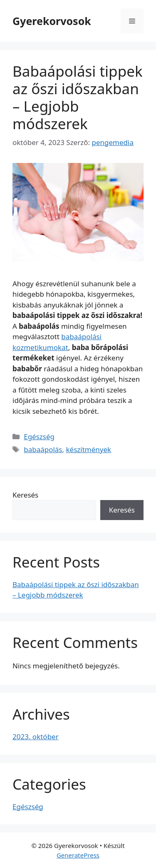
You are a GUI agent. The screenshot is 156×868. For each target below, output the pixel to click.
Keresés (25, 495)
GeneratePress (78, 855)
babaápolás (43, 449)
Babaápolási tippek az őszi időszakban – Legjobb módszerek (78, 97)
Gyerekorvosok (52, 21)
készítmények (89, 449)
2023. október (36, 737)
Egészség (39, 437)
